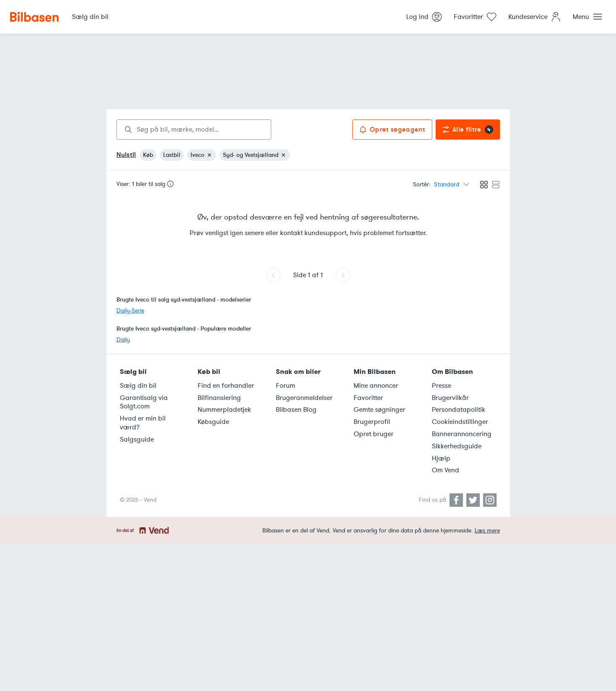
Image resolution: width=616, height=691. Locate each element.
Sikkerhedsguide (457, 446)
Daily (123, 340)
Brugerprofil (372, 422)
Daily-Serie (130, 311)
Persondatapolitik (459, 410)
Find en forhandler (226, 386)
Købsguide (213, 422)
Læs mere (487, 531)
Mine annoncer (376, 386)
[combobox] (194, 130)
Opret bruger (374, 434)
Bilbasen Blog (296, 410)
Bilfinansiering (219, 398)
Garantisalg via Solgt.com (144, 402)
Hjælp (441, 458)
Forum (286, 386)
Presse (442, 386)
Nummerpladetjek (224, 410)
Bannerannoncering (462, 434)
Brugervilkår (450, 398)
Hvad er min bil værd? (143, 423)
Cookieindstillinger (460, 422)
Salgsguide (137, 439)
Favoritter (368, 398)
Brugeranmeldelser (304, 398)
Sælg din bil (138, 386)
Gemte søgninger (379, 410)
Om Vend (445, 470)
